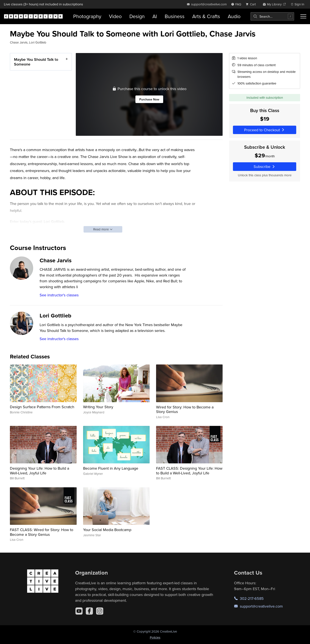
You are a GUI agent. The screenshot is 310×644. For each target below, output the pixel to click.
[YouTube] (79, 611)
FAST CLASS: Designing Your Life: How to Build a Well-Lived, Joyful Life (189, 471)
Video (115, 16)
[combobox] (272, 16)
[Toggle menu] (303, 16)
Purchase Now (149, 99)
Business (175, 16)
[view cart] (252, 4)
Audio (234, 16)
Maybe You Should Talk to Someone (36, 62)
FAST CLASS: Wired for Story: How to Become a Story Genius (42, 532)
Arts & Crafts (206, 16)
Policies (155, 637)
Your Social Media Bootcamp (107, 530)
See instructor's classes (59, 295)
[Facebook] (89, 611)
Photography (87, 16)
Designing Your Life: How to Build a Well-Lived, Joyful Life (40, 471)
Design (137, 16)
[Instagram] (100, 611)
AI (155, 16)
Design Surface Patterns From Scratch (42, 407)
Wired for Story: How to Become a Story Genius (185, 409)
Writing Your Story (98, 407)
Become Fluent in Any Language (111, 468)
